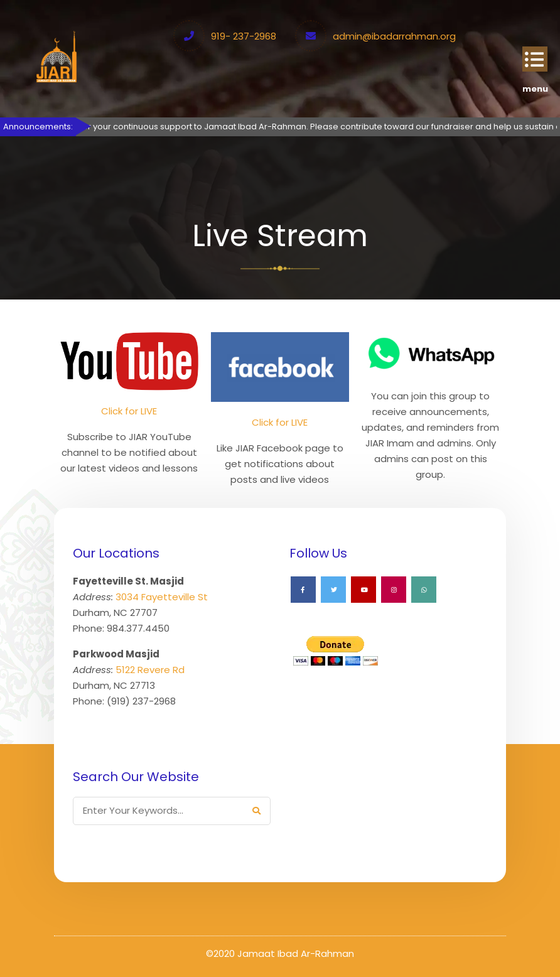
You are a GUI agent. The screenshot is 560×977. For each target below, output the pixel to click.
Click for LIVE (129, 411)
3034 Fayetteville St (162, 597)
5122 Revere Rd (150, 670)
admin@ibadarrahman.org (394, 36)
